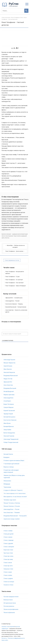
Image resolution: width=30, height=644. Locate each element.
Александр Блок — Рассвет (13, 301)
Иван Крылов (8, 369)
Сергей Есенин (8, 366)
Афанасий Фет (8, 382)
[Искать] (26, 11)
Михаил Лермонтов (9, 363)
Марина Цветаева (9, 395)
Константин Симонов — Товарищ (14, 304)
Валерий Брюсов (9, 426)
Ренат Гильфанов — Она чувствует (15, 283)
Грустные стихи (8, 553)
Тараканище (7, 487)
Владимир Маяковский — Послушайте (15, 516)
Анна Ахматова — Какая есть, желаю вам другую (16, 311)
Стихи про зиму (8, 559)
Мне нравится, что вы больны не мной (15, 497)
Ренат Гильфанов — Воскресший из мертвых (15, 273)
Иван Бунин (7, 423)
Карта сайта (5, 640)
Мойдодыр (7, 484)
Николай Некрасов (9, 372)
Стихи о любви (8, 531)
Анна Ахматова (8, 385)
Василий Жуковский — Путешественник (16, 307)
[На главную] (11, 6)
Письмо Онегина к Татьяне (12, 506)
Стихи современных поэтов (12, 260)
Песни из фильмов (9, 613)
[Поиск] (13, 11)
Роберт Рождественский (11, 442)
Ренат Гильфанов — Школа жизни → (15, 251)
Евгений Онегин (8, 454)
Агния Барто (7, 401)
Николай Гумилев (9, 436)
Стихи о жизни (8, 537)
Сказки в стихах (8, 585)
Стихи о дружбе (8, 543)
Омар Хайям (7, 430)
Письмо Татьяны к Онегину (12, 503)
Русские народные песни (11, 597)
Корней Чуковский (9, 411)
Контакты (4, 638)
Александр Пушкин (9, 360)
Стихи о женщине (9, 547)
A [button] (12, 48)
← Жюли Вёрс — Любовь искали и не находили (15, 246)
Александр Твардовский (11, 439)
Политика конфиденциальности (16, 638)
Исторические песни (10, 603)
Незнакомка (7, 481)
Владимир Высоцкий (10, 388)
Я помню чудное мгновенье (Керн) (14, 461)
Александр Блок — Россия (11, 509)
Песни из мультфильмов (11, 609)
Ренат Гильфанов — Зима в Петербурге (16, 286)
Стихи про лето (8, 566)
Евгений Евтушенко (9, 417)
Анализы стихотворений (8, 627)
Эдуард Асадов (8, 414)
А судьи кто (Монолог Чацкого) (13, 490)
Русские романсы (9, 606)
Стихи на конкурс (9, 582)
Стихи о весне (8, 563)
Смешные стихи (8, 569)
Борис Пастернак (9, 404)
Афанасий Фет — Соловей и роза (14, 298)
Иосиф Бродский (9, 391)
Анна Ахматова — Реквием (12, 513)
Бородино (7, 457)
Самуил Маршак (9, 407)
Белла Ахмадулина (9, 433)
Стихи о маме (8, 572)
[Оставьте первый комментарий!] (15, 334)
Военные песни (8, 600)
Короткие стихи (8, 550)
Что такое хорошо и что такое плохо (15, 493)
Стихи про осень (8, 556)
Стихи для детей (8, 534)
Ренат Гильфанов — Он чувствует (14, 280)
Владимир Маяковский (11, 376)
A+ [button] (17, 48)
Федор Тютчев (8, 379)
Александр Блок (8, 398)
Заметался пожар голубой (12, 519)
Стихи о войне (8, 575)
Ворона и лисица (9, 467)
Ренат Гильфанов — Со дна (12, 277)
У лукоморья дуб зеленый (11, 464)
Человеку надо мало (10, 500)
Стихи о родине (8, 578)
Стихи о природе (9, 540)
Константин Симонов (10, 420)
